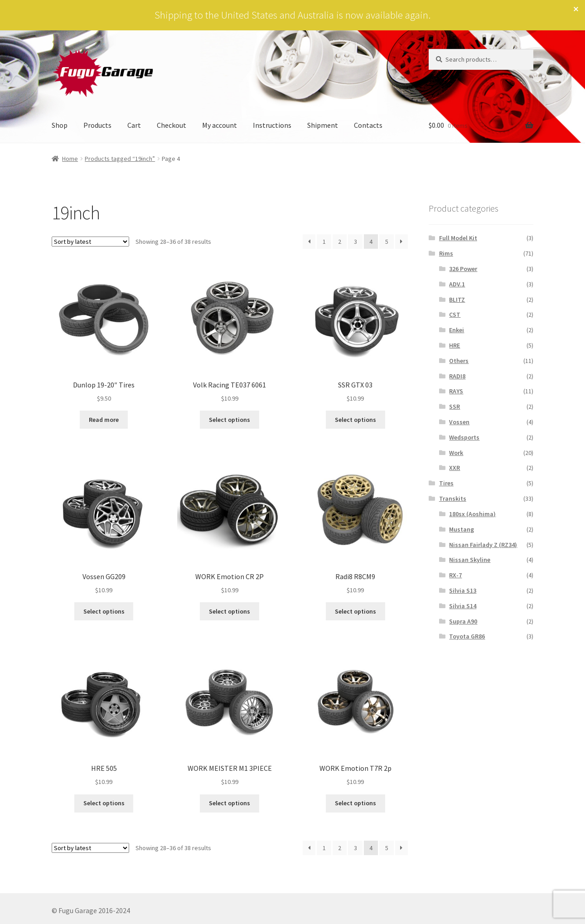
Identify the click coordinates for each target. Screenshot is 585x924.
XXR (454, 468)
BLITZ (457, 300)
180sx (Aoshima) (472, 514)
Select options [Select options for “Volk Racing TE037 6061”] (230, 420)
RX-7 (455, 575)
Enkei (457, 330)
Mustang (462, 529)
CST (455, 314)
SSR (454, 406)
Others (459, 361)
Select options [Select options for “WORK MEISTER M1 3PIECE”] (230, 803)
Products (97, 125)
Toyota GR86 (467, 636)
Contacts (368, 125)
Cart (134, 125)
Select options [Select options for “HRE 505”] (104, 803)
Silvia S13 (463, 590)
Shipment (323, 125)
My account (220, 125)
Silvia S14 (463, 606)
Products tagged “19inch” (120, 159)
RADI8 (457, 376)
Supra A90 (463, 621)
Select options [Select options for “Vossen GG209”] (104, 611)
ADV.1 (457, 284)
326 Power (463, 269)
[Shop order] (90, 242)
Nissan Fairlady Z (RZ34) (483, 545)
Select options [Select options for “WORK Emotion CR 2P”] (230, 611)
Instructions (272, 125)
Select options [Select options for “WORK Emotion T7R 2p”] (355, 803)
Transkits (453, 498)
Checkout (172, 125)
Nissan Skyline (470, 560)
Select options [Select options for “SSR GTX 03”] (355, 420)
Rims (446, 253)
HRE (454, 345)
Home (70, 159)
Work (456, 453)
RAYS (456, 391)
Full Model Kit (458, 238)
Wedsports (464, 437)
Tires (446, 483)
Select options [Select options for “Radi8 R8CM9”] (355, 611)
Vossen (459, 422)
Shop (60, 125)
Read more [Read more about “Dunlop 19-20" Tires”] (104, 420)
